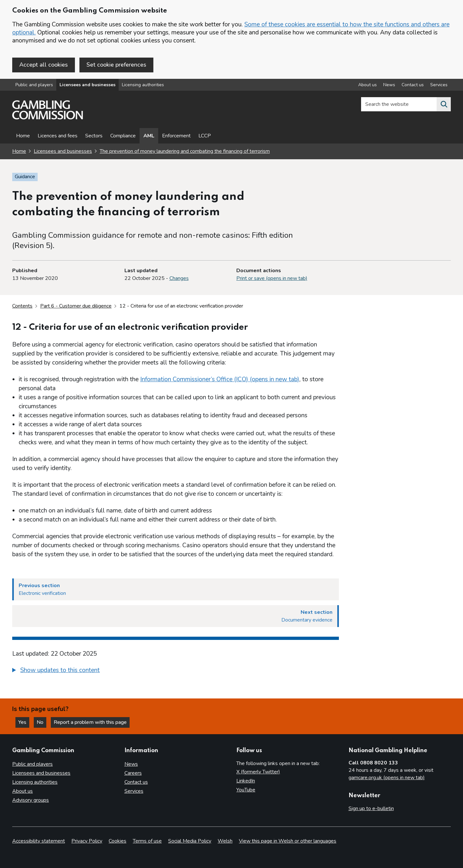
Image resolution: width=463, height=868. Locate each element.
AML (149, 136)
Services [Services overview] (439, 85)
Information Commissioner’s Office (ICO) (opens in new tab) (220, 379)
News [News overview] (389, 85)
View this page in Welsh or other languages (288, 841)
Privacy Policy (87, 841)
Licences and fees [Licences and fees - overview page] (58, 136)
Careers (133, 773)
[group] (176, 671)
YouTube (246, 790)
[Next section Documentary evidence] (176, 616)
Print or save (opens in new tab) (272, 278)
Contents (22, 306)
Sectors (94, 136)
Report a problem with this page (90, 722)
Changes (179, 278)
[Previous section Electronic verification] (176, 589)
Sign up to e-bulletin (371, 808)
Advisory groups (31, 800)
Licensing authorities (143, 85)
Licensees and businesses (87, 85)
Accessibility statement (39, 841)
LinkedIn (246, 781)
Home (23, 136)
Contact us (136, 782)
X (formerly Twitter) (258, 772)
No (41, 722)
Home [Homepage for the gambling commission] (19, 151)
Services (134, 791)
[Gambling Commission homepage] (48, 118)
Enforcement (176, 136)
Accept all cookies (44, 65)
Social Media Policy (190, 841)
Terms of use (147, 841)
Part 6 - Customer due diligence (76, 306)
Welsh (225, 841)
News (131, 764)
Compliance (123, 136)
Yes (24, 722)
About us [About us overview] (368, 85)
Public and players (34, 85)
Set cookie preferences (116, 65)
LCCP (205, 136)
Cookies (118, 841)
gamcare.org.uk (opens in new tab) (387, 778)
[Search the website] (444, 104)
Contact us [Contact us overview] (413, 85)
